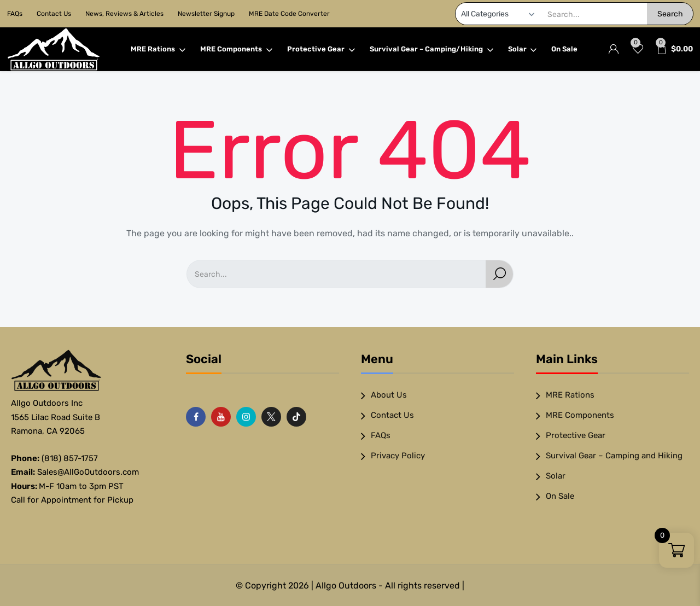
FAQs (15, 14)
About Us (389, 395)
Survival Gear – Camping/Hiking (432, 49)
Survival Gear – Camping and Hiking (614, 456)
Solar (523, 49)
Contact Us (54, 14)
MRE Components (237, 49)
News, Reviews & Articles (124, 14)
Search (670, 14)
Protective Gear (321, 49)
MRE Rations (158, 49)
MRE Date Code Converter (289, 14)
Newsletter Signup (206, 14)
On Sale (564, 49)
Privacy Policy (398, 456)
